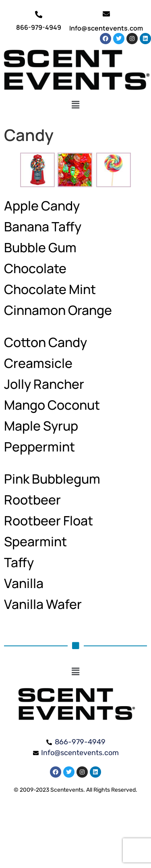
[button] (75, 105)
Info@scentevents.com (106, 28)
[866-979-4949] (39, 14)
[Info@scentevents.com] (106, 14)
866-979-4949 (39, 27)
